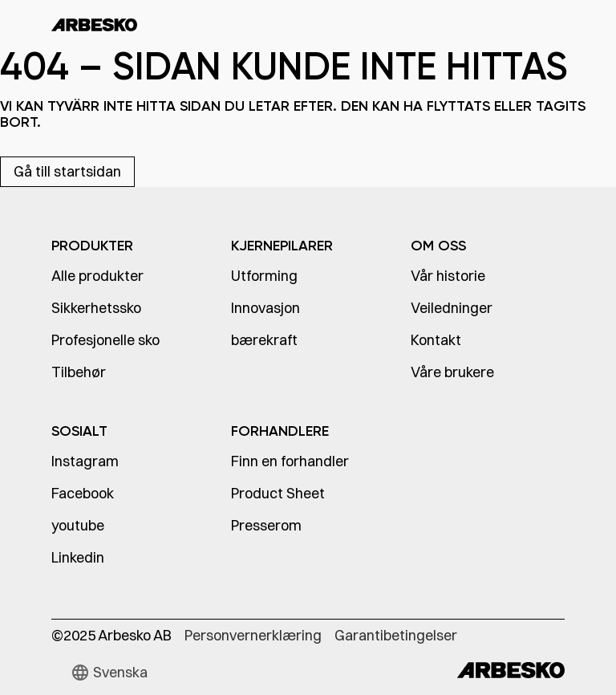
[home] (94, 24)
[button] (109, 673)
